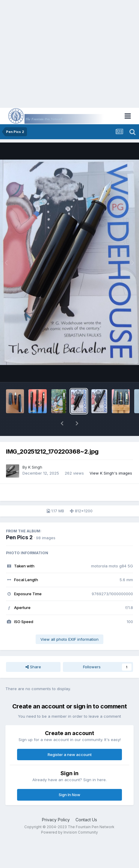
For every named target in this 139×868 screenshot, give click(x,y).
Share (33, 667)
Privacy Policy (56, 820)
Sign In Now (69, 795)
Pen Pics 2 (19, 537)
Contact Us (86, 820)
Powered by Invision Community (69, 832)
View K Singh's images (111, 473)
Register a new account (70, 755)
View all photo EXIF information (69, 639)
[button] (62, 423)
